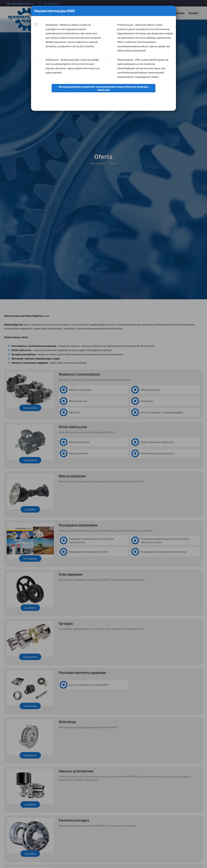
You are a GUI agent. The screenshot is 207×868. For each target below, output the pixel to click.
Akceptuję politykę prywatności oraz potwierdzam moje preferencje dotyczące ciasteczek (103, 88)
